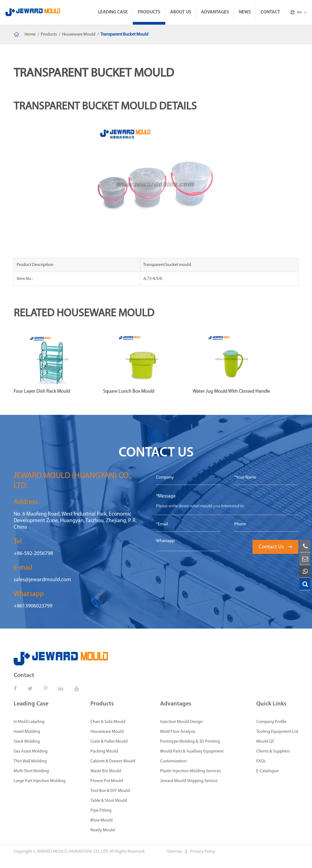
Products (149, 12)
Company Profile (271, 722)
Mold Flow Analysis (178, 732)
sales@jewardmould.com (42, 580)
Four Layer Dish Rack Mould (42, 391)
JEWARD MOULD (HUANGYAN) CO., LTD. (73, 852)
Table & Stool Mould (109, 801)
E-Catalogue (267, 771)
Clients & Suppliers (273, 751)
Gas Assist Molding (31, 751)
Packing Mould (104, 751)
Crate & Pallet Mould (109, 742)
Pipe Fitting (101, 811)
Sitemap (175, 852)
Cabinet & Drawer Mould (113, 761)
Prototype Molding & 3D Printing (190, 742)
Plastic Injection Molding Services (190, 771)
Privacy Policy (203, 852)
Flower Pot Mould (107, 781)
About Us (181, 12)
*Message (166, 496)
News (245, 12)
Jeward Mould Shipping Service (189, 781)
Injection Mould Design (181, 722)
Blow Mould (101, 820)
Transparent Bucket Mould (124, 34)
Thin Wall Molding (30, 761)
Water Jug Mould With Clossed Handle (231, 391)
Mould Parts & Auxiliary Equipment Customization (192, 756)
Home (30, 34)
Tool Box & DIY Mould (110, 791)
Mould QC (265, 742)
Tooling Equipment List (277, 732)
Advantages (215, 12)
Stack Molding (27, 742)
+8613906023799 (33, 606)
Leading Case (113, 12)
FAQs (261, 761)
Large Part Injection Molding (40, 781)
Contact (270, 12)
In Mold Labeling (29, 722)
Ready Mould (103, 830)
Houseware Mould (79, 34)
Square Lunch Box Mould (129, 391)
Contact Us (275, 547)
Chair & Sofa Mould (108, 722)
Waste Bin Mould (106, 771)
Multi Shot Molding (31, 771)
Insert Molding (27, 732)
